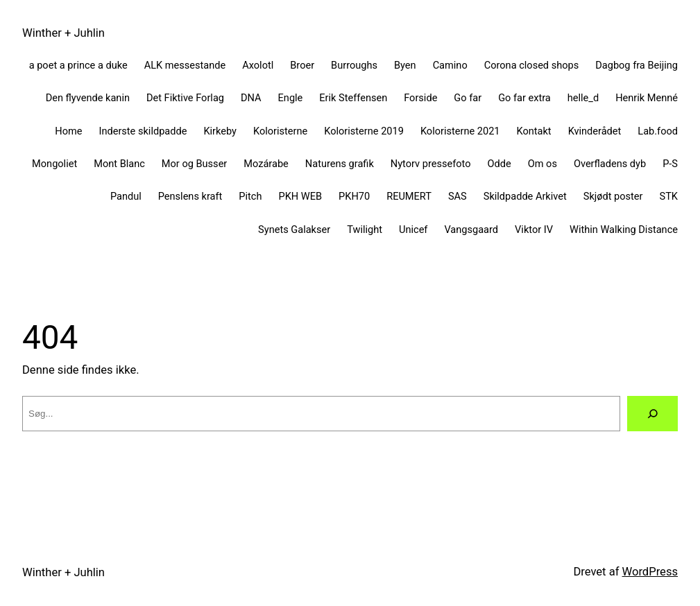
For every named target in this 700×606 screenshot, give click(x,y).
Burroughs (354, 65)
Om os (543, 164)
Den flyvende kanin (88, 98)
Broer (302, 65)
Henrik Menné (647, 98)
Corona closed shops (532, 65)
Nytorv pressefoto (431, 164)
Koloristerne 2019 (364, 131)
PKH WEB (300, 196)
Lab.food (658, 131)
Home (68, 131)
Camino (450, 65)
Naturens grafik (340, 164)
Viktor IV (534, 230)
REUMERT (409, 196)
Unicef (413, 230)
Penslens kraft (190, 196)
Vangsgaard (471, 230)
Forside (420, 98)
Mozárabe (266, 164)
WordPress (650, 572)
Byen (405, 65)
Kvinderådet (595, 131)
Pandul (126, 196)
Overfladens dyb (610, 164)
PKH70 (354, 196)
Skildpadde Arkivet (525, 196)
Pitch (250, 196)
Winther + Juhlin (63, 33)
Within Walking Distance (624, 230)
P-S (670, 164)
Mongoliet (54, 164)
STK (669, 196)
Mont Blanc (119, 164)
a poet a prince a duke (78, 65)
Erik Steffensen (353, 98)
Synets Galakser (294, 230)
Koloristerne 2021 (460, 131)
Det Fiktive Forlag (185, 98)
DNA (251, 98)
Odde (500, 164)
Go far (468, 98)
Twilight (365, 230)
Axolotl (258, 65)
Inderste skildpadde (143, 131)
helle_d (583, 98)
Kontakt (534, 131)
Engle (291, 98)
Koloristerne (280, 131)
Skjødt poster (613, 196)
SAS (458, 196)
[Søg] (652, 414)
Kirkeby (220, 131)
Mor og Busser (194, 164)
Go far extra (524, 98)
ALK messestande (185, 65)
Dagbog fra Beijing (637, 65)
